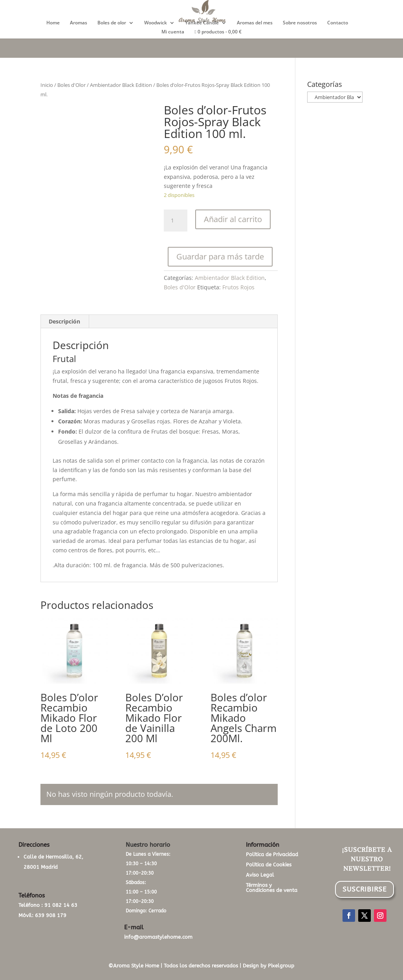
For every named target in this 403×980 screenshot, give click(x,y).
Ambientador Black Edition (121, 85)
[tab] (65, 322)
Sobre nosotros (300, 23)
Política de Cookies (269, 865)
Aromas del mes (255, 23)
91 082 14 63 (61, 905)
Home (53, 23)
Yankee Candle (202, 23)
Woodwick (156, 23)
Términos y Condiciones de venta (272, 888)
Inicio (47, 85)
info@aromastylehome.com (158, 937)
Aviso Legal (260, 875)
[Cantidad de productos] (176, 221)
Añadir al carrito (233, 219)
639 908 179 (51, 915)
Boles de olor (112, 23)
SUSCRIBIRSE (365, 889)
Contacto (338, 23)
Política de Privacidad (272, 854)
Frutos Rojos (238, 287)
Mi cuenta (173, 32)
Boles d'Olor (71, 85)
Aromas (79, 23)
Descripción (64, 321)
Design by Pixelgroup (268, 966)
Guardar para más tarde (220, 256)
